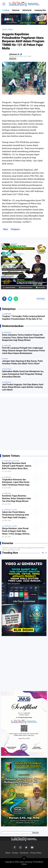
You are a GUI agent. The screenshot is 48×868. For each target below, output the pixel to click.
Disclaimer (24, 853)
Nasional (16, 10)
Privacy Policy (36, 853)
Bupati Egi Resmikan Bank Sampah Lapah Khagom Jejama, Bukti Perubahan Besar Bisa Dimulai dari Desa (17, 466)
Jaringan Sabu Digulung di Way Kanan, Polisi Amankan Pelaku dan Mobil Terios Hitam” (22, 362)
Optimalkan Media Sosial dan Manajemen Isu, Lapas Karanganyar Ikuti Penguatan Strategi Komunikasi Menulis (23, 374)
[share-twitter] (10, 299)
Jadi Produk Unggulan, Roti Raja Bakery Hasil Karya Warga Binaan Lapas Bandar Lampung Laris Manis (23, 387)
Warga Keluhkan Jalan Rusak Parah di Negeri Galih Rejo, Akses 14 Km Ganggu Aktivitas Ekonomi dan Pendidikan (16, 531)
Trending (6, 10)
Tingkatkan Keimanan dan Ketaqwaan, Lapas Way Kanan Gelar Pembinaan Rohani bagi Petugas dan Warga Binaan (16, 482)
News (6, 229)
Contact (15, 853)
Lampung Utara (41, 10)
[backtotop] (24, 859)
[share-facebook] (4, 299)
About (8, 853)
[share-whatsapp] (16, 299)
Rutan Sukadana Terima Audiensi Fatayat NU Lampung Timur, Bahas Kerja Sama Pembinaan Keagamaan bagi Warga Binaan (23, 338)
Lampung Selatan (11, 461)
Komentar (41, 299)
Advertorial (27, 10)
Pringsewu (15, 229)
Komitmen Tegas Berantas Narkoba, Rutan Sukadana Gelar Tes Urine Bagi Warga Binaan (17, 498)
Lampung (7, 477)
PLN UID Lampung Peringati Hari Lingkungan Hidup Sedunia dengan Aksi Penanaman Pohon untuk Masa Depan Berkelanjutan (24, 351)
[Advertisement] (24, 424)
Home (4, 29)
